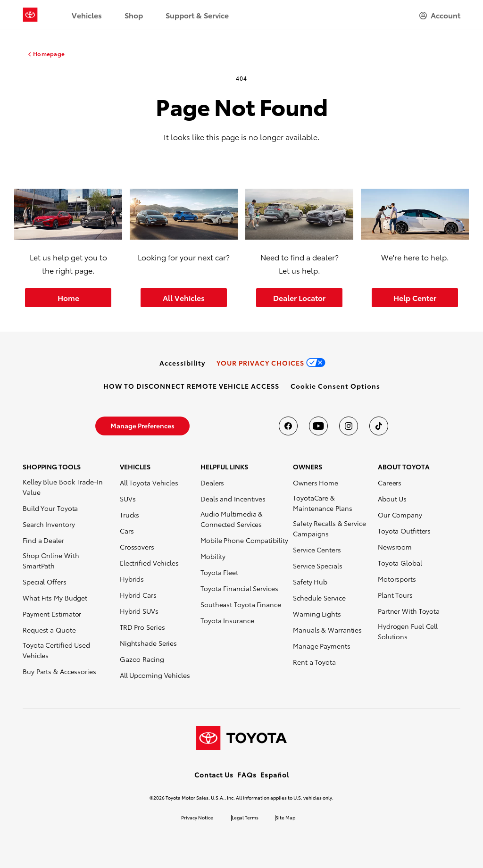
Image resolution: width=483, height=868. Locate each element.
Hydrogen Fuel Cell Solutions (408, 631)
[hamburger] (440, 15)
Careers (390, 483)
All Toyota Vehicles (149, 483)
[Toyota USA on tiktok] (379, 426)
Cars (127, 531)
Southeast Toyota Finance (241, 604)
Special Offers (45, 582)
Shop (134, 15)
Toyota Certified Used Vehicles (56, 650)
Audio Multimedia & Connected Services (232, 519)
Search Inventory (49, 524)
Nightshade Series (148, 643)
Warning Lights (317, 614)
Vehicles (87, 15)
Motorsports (397, 579)
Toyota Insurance (227, 620)
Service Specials (317, 566)
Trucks (129, 515)
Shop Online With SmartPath (51, 560)
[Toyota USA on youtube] (318, 426)
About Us (392, 499)
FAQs (247, 775)
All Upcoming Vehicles (155, 675)
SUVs (128, 499)
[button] (335, 386)
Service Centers (317, 550)
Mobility (213, 556)
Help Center (415, 297)
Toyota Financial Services (239, 588)
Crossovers (137, 547)
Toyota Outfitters (404, 531)
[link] (182, 363)
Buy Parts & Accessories (59, 671)
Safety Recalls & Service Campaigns (329, 528)
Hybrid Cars (138, 595)
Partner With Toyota (409, 611)
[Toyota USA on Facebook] (288, 426)
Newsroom (395, 547)
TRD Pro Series (142, 627)
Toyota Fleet (219, 572)
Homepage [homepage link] (49, 54)
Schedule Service (319, 598)
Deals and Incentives (233, 499)
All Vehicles (184, 297)
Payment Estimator (52, 614)
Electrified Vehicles (149, 563)
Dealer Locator (299, 297)
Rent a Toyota (314, 662)
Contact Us (214, 775)
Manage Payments (322, 646)
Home (68, 297)
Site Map (285, 817)
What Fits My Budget (55, 598)
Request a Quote (49, 630)
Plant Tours (395, 595)
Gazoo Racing (142, 659)
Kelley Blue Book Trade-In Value (63, 487)
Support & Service (197, 15)
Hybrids (132, 579)
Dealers (212, 483)
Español (275, 775)
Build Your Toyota (50, 508)
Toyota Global (400, 563)
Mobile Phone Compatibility (244, 540)
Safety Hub (310, 582)
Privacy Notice (197, 817)
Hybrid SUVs (139, 611)
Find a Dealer (43, 540)
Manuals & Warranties (327, 630)
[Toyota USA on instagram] (349, 426)
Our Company (400, 515)
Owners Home (316, 483)
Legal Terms (245, 817)
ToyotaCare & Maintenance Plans (322, 503)
